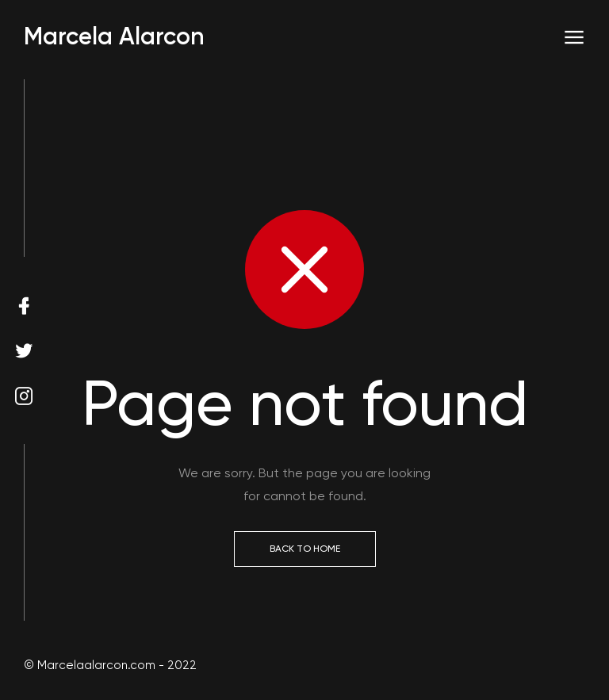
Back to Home (305, 549)
